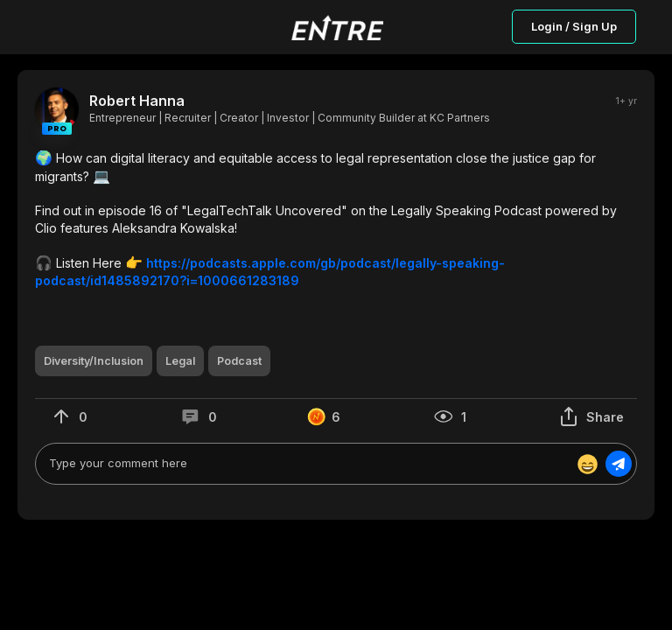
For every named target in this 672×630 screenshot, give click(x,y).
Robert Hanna (137, 101)
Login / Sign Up (574, 26)
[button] (336, 219)
